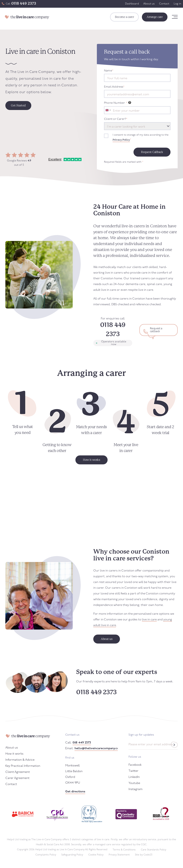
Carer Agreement (17, 778)
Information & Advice (20, 760)
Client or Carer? (116, 119)
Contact (164, 4)
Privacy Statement (119, 855)
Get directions (75, 792)
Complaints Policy (46, 855)
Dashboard (132, 4)
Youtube (134, 783)
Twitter (133, 771)
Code (148, 855)
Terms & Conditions (124, 850)
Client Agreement (18, 772)
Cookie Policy (96, 855)
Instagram (135, 789)
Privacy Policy (121, 140)
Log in (177, 4)
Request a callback (156, 330)
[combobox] (108, 110)
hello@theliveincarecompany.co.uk (96, 748)
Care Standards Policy (154, 850)
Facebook (135, 765)
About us (149, 4)
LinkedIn (134, 777)
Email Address (114, 87)
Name (109, 71)
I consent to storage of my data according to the (141, 138)
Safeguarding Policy (72, 855)
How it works (14, 754)
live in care (149, 620)
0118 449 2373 (24, 3)
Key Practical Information (23, 766)
